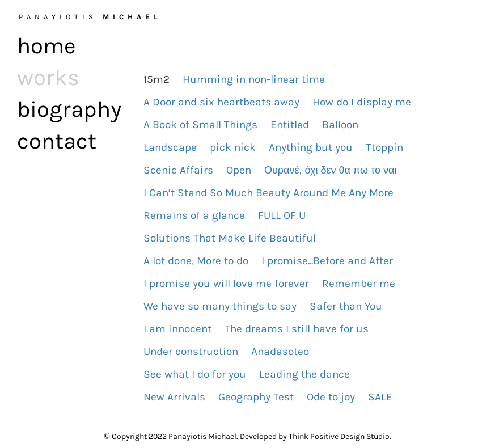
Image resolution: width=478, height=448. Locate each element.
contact (57, 141)
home (46, 46)
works (48, 77)
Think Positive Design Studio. (340, 436)
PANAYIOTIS (90, 17)
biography (67, 109)
